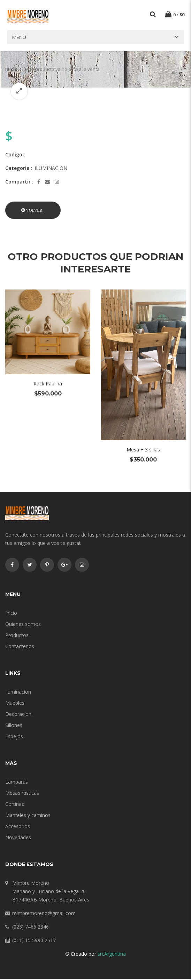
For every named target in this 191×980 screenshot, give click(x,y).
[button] (33, 211)
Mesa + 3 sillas (143, 451)
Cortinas (15, 805)
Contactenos (20, 647)
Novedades (18, 838)
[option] (95, 106)
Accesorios (18, 827)
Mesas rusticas (22, 794)
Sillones (14, 726)
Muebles (15, 704)
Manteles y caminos (28, 816)
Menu (19, 38)
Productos (17, 636)
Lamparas (17, 783)
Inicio (11, 70)
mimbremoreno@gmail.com (44, 914)
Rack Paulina (48, 385)
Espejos (14, 737)
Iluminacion (18, 693)
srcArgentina (112, 955)
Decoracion (18, 715)
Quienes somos (23, 625)
